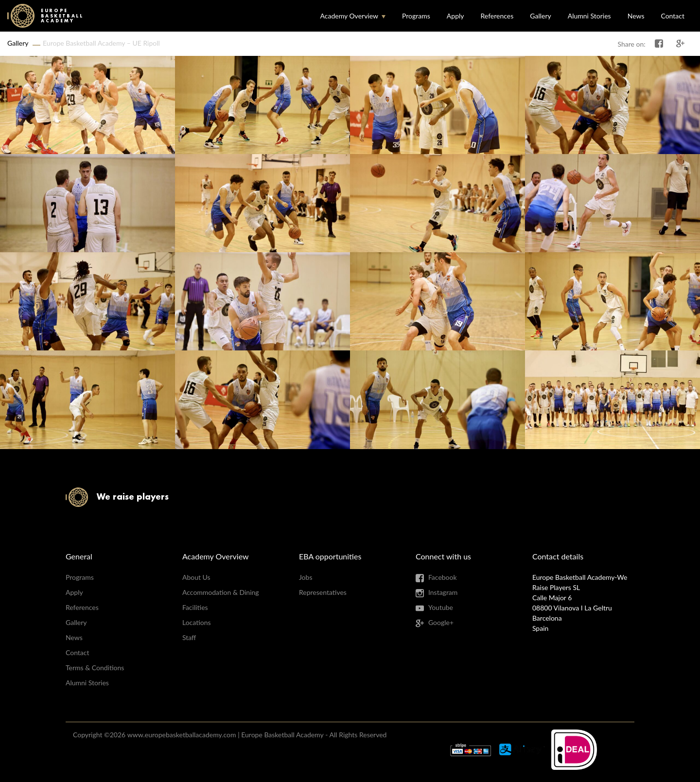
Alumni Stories (589, 16)
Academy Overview (349, 16)
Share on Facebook (659, 44)
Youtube (441, 607)
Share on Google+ (681, 44)
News (636, 16)
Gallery (540, 16)
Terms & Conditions (95, 668)
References (497, 16)
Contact (673, 16)
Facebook (443, 577)
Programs (416, 16)
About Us (196, 577)
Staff (189, 637)
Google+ (441, 622)
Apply (455, 16)
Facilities (195, 607)
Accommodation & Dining (221, 592)
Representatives (323, 592)
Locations (197, 622)
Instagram (443, 592)
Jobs (306, 577)
